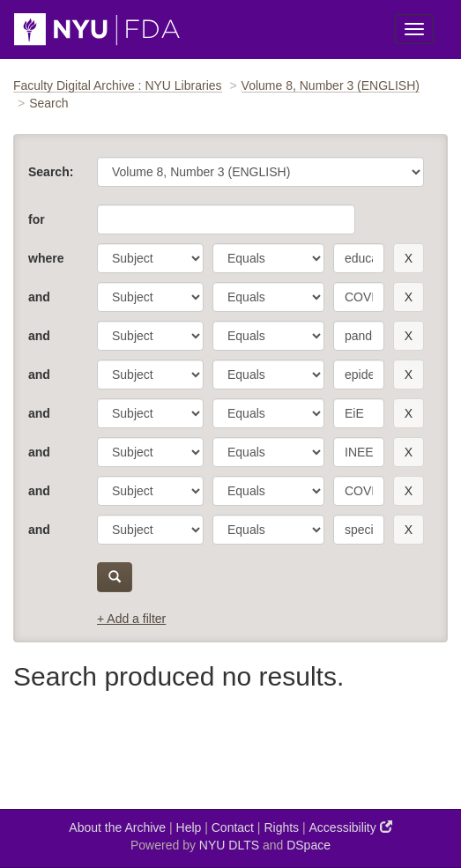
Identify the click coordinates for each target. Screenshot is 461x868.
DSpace (309, 845)
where (46, 258)
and (39, 297)
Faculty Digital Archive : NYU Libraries (118, 85)
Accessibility (351, 827)
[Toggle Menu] (414, 29)
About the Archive (117, 827)
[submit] (115, 577)
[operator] (268, 258)
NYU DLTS (229, 845)
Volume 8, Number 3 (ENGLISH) (331, 85)
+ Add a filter (131, 619)
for (37, 219)
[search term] (359, 258)
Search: (51, 172)
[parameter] (150, 258)
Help (189, 827)
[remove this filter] (409, 258)
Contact (233, 827)
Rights (281, 827)
